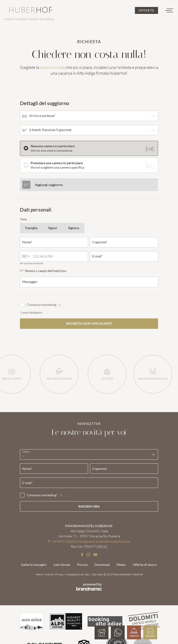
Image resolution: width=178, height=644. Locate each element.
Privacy (60, 574)
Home (9, 19)
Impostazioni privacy (78, 574)
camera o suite (52, 67)
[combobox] (25, 256)
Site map (97, 574)
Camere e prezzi (27, 19)
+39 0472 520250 (64, 541)
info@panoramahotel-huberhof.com (104, 541)
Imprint (49, 574)
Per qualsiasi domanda (32, 263)
